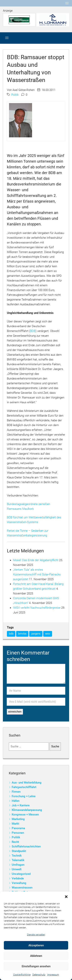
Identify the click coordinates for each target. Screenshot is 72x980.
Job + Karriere (21, 805)
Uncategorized (21, 874)
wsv (48, 634)
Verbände (18, 878)
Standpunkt (19, 851)
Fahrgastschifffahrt (24, 787)
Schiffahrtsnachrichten (26, 846)
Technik (17, 856)
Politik (15, 95)
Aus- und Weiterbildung (27, 783)
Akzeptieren (36, 945)
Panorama (18, 828)
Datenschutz (39, 975)
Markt (15, 824)
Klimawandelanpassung (27, 810)
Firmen (16, 792)
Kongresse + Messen (25, 815)
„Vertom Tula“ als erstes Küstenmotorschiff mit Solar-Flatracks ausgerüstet (37, 574)
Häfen (16, 801)
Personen (18, 833)
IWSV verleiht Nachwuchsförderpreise (37, 608)
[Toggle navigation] (67, 3)
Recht (15, 842)
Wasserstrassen (22, 888)
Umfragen (18, 865)
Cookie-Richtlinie (22, 975)
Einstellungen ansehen (36, 966)
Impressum (53, 975)
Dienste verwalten (36, 935)
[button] (66, 896)
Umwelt (17, 869)
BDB (33, 331)
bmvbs (22, 634)
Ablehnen (36, 956)
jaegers (36, 634)
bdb (11, 634)
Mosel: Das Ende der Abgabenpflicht (36, 560)
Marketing (18, 819)
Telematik (18, 860)
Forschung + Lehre (24, 796)
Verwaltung (19, 883)
